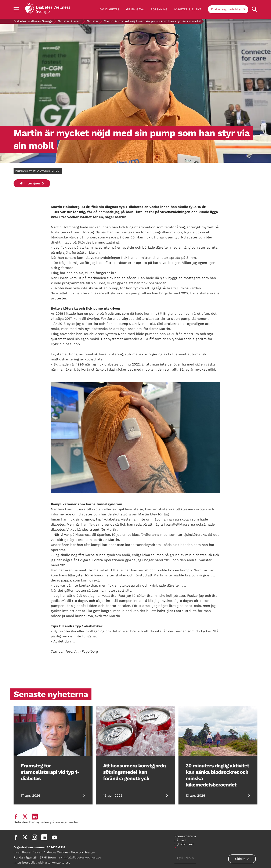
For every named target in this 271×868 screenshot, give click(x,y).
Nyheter (93, 21)
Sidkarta (44, 862)
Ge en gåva (135, 9)
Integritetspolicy (25, 862)
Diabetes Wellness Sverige (33, 21)
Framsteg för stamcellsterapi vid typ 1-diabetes (50, 772)
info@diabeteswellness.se (82, 857)
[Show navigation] (16, 9)
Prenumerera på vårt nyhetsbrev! (185, 842)
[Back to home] (48, 9)
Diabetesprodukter (226, 9)
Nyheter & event (188, 9)
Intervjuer (30, 183)
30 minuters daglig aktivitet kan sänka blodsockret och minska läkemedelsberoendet (217, 775)
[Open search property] (255, 9)
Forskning (159, 9)
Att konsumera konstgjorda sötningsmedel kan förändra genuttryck (134, 772)
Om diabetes (109, 9)
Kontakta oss (61, 862)
